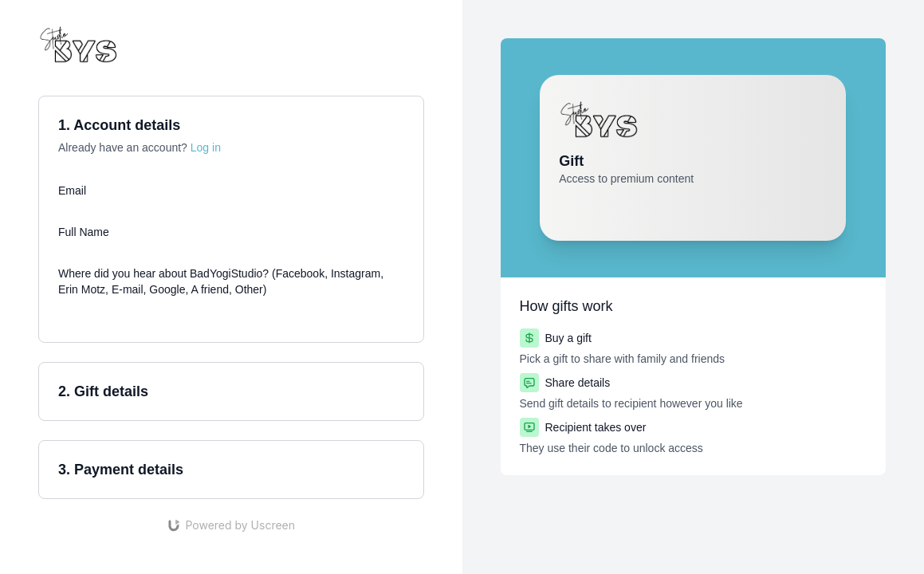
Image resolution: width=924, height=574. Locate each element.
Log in (206, 147)
